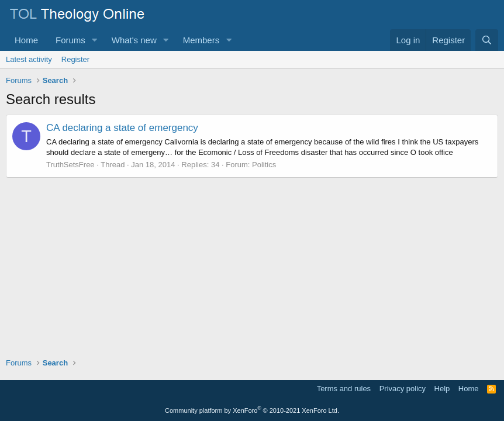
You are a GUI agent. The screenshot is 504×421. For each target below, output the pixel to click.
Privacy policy (403, 389)
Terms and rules (344, 389)
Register (75, 59)
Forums (70, 40)
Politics (264, 165)
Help (442, 389)
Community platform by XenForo (252, 410)
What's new (134, 40)
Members (201, 40)
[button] (95, 40)
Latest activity (29, 59)
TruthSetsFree (70, 165)
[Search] (487, 40)
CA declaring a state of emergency (122, 128)
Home (26, 40)
